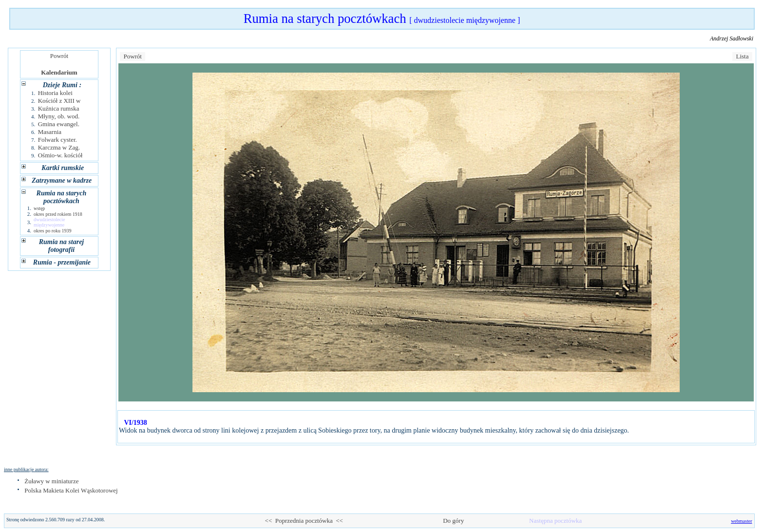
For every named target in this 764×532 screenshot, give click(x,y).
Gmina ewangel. (59, 124)
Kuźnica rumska (59, 108)
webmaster (741, 521)
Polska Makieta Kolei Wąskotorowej (71, 490)
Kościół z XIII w (59, 101)
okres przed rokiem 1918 (58, 214)
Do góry (454, 521)
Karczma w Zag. (59, 147)
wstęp (39, 208)
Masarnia (50, 132)
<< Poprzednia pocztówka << (304, 521)
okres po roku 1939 (53, 231)
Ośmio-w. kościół (60, 155)
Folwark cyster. (57, 140)
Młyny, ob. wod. (59, 116)
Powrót (59, 56)
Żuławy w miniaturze (51, 481)
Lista (742, 56)
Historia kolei (55, 93)
